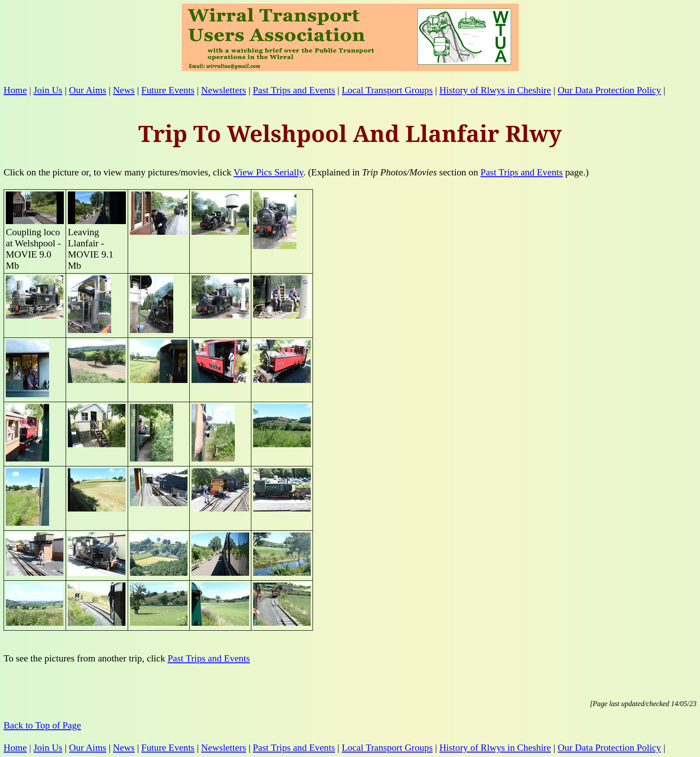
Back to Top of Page (42, 725)
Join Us (48, 90)
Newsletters (224, 90)
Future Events (168, 90)
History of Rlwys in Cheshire (495, 90)
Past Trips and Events (294, 90)
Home (15, 90)
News (124, 90)
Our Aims (88, 90)
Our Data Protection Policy (609, 90)
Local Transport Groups (387, 90)
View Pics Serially (268, 172)
